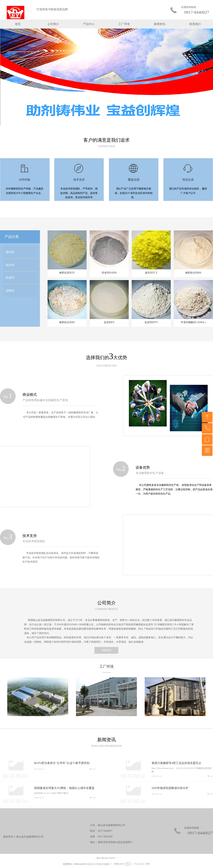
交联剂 (10, 291)
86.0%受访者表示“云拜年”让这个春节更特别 (62, 763)
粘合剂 (10, 265)
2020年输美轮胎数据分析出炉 (170, 788)
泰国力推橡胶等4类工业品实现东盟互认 (176, 763)
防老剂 (10, 278)
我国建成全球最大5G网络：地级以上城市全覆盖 (64, 788)
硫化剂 (10, 252)
